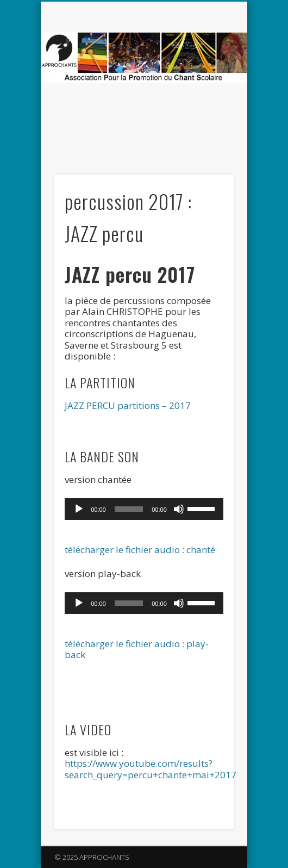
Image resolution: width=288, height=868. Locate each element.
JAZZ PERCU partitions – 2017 (128, 405)
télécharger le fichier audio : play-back (137, 649)
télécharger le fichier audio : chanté (140, 550)
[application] (144, 509)
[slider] (129, 509)
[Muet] (179, 509)
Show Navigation (208, 97)
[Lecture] (79, 509)
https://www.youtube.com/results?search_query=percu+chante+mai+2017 (151, 769)
